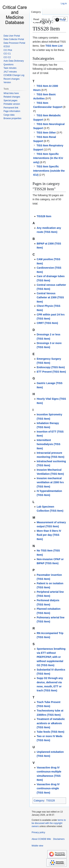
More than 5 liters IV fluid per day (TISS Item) (49, 535)
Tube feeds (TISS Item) (50, 732)
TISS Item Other (46, 133)
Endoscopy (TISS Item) (51, 367)
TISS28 (51, 801)
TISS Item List (54, 46)
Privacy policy (38, 832)
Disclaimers (59, 839)
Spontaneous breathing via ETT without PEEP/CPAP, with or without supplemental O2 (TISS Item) (51, 657)
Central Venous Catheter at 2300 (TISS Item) (50, 297)
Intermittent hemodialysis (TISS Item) (48, 444)
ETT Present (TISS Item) (51, 372)
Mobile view (37, 846)
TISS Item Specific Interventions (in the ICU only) (48, 158)
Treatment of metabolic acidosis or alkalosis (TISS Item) (51, 723)
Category (39, 801)
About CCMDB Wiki (41, 839)
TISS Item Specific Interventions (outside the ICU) (49, 171)
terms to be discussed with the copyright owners (49, 823)
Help (60, 20)
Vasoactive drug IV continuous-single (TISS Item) (48, 788)
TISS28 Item (44, 216)
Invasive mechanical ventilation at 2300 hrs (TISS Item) (50, 482)
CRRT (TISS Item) (47, 323)
